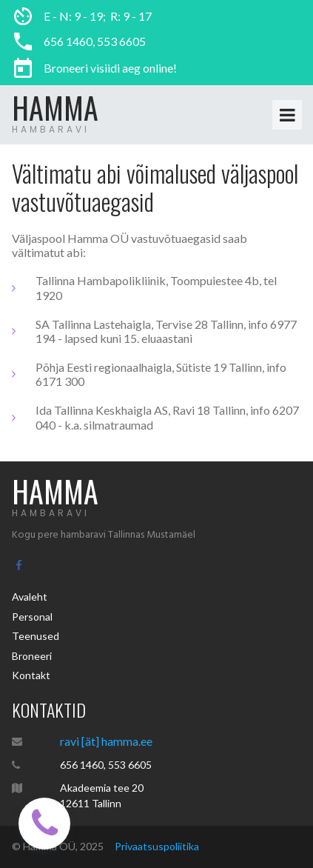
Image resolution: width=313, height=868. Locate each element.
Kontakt (31, 675)
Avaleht (30, 597)
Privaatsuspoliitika (157, 846)
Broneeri (32, 656)
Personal (32, 617)
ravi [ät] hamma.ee (106, 741)
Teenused (36, 636)
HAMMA (55, 107)
